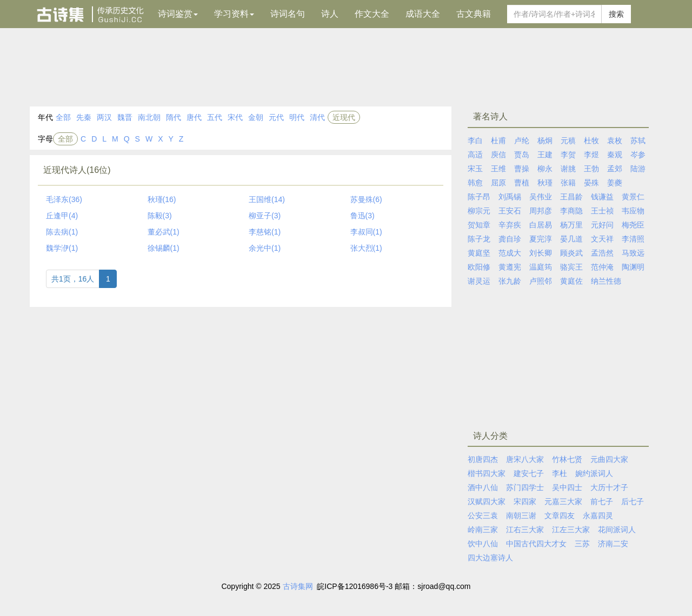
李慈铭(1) (265, 232)
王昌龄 (571, 197)
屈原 (498, 183)
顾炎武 (571, 253)
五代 (215, 117)
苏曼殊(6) (366, 199)
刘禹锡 (510, 197)
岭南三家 (483, 530)
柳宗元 (479, 211)
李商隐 (571, 211)
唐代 (194, 117)
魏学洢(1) (62, 248)
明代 (297, 117)
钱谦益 (602, 197)
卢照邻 (541, 281)
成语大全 (423, 14)
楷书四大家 (487, 473)
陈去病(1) (62, 232)
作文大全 (372, 14)
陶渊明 (633, 267)
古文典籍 (474, 14)
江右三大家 (525, 530)
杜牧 (591, 140)
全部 (63, 117)
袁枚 (615, 140)
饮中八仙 (483, 544)
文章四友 (560, 515)
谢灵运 (479, 281)
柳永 (545, 169)
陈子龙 (479, 239)
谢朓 (568, 169)
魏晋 (125, 117)
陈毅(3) (160, 216)
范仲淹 (602, 267)
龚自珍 (510, 239)
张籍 (568, 183)
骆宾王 (571, 267)
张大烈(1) (366, 248)
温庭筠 (541, 267)
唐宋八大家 (525, 459)
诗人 (330, 14)
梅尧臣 (633, 225)
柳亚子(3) (265, 216)
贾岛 (522, 155)
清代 (317, 117)
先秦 (84, 117)
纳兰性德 (606, 281)
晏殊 (591, 183)
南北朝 (149, 117)
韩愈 (475, 183)
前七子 (602, 501)
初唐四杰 (483, 459)
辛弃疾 (510, 225)
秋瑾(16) (162, 199)
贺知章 (479, 225)
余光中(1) (265, 248)
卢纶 (522, 140)
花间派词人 (617, 530)
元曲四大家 (609, 459)
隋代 (174, 117)
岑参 (638, 155)
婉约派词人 (594, 473)
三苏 (582, 544)
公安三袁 (483, 515)
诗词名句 (288, 14)
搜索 (616, 14)
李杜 (560, 473)
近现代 (344, 117)
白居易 (541, 225)
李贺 (568, 155)
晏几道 (571, 239)
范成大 (510, 253)
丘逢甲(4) (62, 216)
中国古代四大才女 (536, 544)
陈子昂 (479, 197)
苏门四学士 (525, 487)
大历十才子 (609, 487)
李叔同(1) (366, 232)
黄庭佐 (571, 281)
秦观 (615, 155)
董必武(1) (164, 232)
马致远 (633, 253)
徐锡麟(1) (164, 248)
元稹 (568, 140)
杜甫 (498, 140)
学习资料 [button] (234, 14)
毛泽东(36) (64, 199)
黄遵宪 (510, 267)
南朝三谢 (521, 515)
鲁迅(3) (362, 216)
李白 (475, 140)
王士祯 (602, 211)
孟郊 (615, 169)
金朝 (256, 117)
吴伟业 (541, 197)
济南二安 (613, 544)
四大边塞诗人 (490, 558)
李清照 (633, 239)
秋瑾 (545, 183)
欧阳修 (479, 267)
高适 (475, 155)
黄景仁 (633, 197)
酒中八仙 (483, 487)
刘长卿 (541, 253)
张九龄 (510, 281)
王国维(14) (267, 199)
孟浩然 (602, 253)
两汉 (104, 117)
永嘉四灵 (598, 515)
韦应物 (633, 211)
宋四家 (525, 501)
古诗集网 (298, 586)
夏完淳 (541, 239)
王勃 (591, 169)
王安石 (510, 211)
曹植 (522, 183)
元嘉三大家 (563, 501)
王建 (545, 155)
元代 (276, 117)
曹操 (522, 169)
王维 (498, 169)
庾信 (498, 155)
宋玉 (475, 169)
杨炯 (545, 140)
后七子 (633, 501)
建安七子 (529, 473)
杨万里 (571, 225)
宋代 (235, 117)
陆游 (638, 169)
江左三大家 (571, 530)
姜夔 (615, 183)
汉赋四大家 (487, 501)
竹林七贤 (567, 459)
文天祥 (602, 239)
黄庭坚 (479, 253)
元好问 (602, 225)
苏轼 (638, 140)
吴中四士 (567, 487)
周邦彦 (541, 211)
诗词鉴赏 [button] (178, 14)
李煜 (591, 155)
